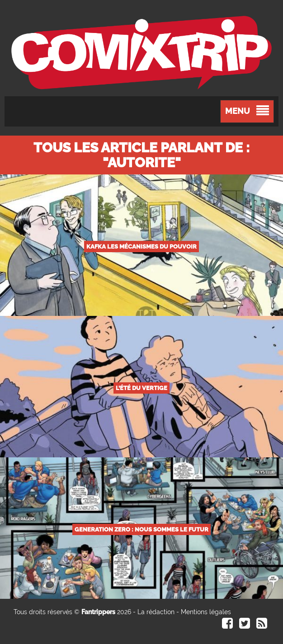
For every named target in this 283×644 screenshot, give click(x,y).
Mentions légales (206, 612)
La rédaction (156, 612)
